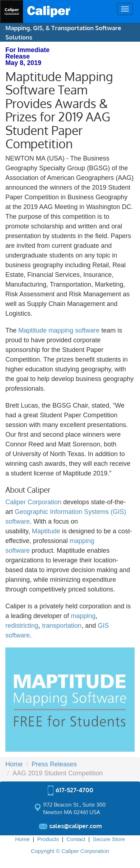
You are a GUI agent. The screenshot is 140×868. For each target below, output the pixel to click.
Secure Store (109, 839)
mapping (83, 616)
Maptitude (46, 531)
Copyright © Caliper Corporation (70, 851)
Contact (76, 839)
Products (48, 839)
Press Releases (54, 764)
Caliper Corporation (33, 502)
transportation (62, 626)
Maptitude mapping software (59, 330)
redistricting (22, 626)
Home (14, 764)
